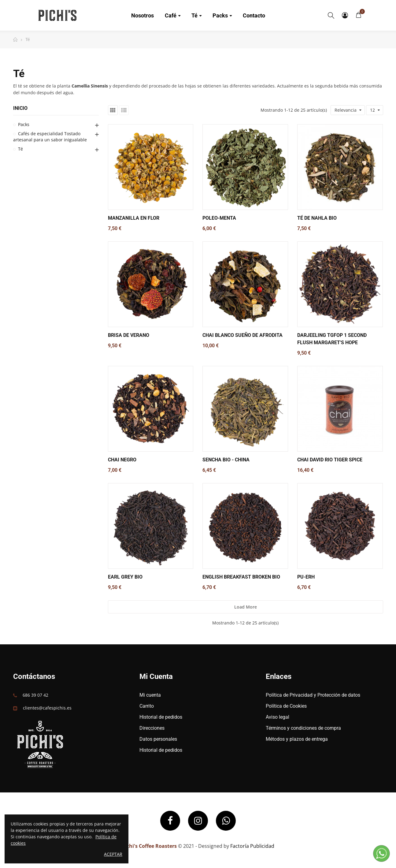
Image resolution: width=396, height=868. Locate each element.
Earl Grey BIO (125, 577)
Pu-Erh (306, 577)
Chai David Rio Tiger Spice (330, 460)
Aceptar (113, 854)
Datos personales (158, 739)
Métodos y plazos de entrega (297, 739)
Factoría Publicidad (252, 846)
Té (20, 149)
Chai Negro (122, 460)
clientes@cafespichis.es (47, 708)
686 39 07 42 (35, 695)
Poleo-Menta (219, 218)
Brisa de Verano (129, 335)
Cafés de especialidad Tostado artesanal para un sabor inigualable (50, 137)
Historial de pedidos (161, 717)
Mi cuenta (150, 695)
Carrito (147, 706)
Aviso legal (278, 717)
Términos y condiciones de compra (303, 728)
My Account (345, 15)
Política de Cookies (286, 706)
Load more (246, 607)
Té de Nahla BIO (317, 218)
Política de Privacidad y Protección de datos (313, 695)
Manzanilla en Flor (134, 218)
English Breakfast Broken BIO (241, 577)
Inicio (20, 108)
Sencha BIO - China (226, 460)
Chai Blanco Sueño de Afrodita (242, 335)
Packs (24, 124)
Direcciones (152, 728)
